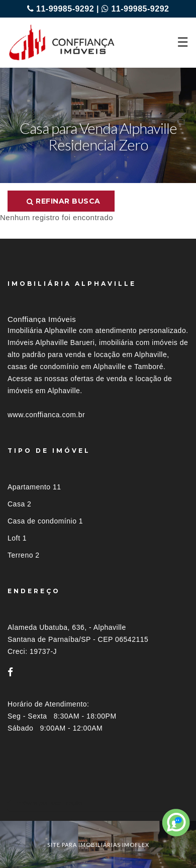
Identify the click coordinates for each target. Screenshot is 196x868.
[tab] (98, 803)
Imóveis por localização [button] (48, 803)
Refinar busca (64, 201)
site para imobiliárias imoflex (98, 845)
